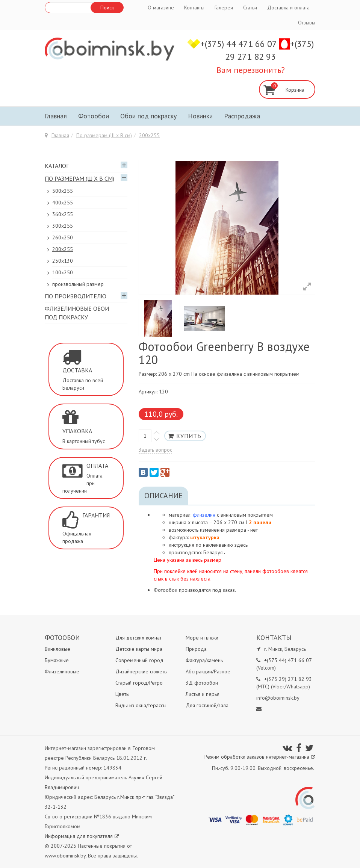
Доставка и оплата (288, 8)
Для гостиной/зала (207, 705)
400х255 (63, 203)
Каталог (57, 166)
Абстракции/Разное (208, 671)
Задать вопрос (155, 450)
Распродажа (242, 116)
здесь (241, 545)
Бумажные (57, 660)
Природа (196, 649)
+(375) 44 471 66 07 (240, 44)
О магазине (161, 8)
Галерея (224, 8)
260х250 (63, 237)
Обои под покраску (148, 116)
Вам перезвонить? (251, 70)
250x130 (63, 261)
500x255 (63, 191)
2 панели (260, 522)
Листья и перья (203, 694)
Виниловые (57, 649)
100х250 (63, 272)
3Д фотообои (202, 683)
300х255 (63, 226)
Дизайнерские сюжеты (141, 671)
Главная (56, 116)
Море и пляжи (202, 638)
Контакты (194, 8)
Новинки (200, 116)
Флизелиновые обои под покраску (77, 313)
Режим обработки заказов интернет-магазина (260, 757)
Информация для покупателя (82, 836)
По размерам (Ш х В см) (104, 135)
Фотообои (94, 116)
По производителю (76, 296)
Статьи (250, 8)
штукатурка (205, 537)
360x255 (63, 214)
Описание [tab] (163, 496)
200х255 (149, 135)
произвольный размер (78, 284)
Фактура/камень (204, 660)
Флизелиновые (62, 671)
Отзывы (307, 23)
